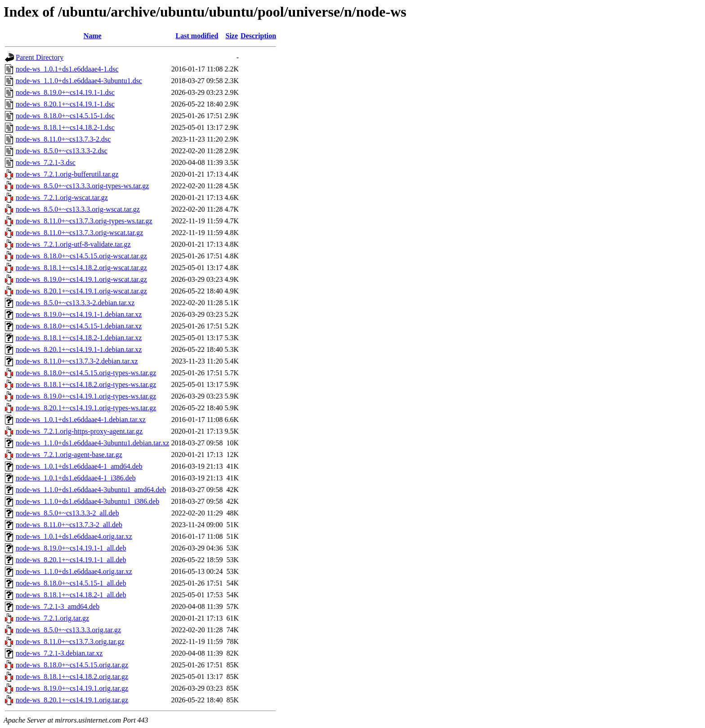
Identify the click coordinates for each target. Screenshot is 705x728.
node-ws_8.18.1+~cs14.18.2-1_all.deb (71, 595)
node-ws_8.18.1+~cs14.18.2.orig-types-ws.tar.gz (86, 384)
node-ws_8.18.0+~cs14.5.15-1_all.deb (71, 583)
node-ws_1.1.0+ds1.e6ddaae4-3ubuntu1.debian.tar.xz (92, 443)
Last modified (197, 36)
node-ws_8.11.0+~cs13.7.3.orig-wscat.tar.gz (79, 233)
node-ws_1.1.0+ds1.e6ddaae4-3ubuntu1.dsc (79, 81)
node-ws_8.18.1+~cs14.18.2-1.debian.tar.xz (79, 338)
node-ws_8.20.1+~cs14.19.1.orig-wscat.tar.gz (81, 291)
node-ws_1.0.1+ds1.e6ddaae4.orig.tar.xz (74, 536)
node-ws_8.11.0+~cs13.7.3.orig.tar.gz (70, 641)
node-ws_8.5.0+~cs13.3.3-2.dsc (62, 151)
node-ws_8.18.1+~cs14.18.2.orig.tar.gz (72, 677)
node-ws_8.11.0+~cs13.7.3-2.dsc (63, 139)
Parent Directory (40, 57)
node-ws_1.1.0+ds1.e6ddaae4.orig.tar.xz (74, 571)
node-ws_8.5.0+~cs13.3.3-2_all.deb (67, 513)
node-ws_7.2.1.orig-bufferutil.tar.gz (67, 174)
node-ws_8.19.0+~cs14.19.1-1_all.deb (71, 548)
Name (93, 36)
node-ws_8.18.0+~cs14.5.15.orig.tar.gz (72, 665)
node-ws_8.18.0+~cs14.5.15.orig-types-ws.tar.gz (86, 373)
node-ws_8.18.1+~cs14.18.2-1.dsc (65, 127)
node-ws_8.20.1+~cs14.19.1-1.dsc (65, 104)
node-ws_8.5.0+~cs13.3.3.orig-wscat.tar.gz (78, 209)
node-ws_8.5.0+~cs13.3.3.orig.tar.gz (68, 630)
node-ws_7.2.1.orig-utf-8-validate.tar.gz (73, 244)
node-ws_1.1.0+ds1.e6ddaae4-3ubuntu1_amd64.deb (91, 490)
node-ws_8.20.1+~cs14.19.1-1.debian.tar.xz (79, 349)
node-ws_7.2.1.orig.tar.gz (52, 618)
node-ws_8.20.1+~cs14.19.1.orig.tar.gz (72, 700)
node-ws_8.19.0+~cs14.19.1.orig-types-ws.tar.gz (86, 396)
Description (258, 36)
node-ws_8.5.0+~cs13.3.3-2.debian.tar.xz (75, 303)
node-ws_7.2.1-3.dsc (46, 162)
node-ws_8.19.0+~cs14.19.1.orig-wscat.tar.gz (81, 279)
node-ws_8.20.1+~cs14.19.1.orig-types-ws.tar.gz (86, 408)
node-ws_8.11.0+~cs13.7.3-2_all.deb (69, 525)
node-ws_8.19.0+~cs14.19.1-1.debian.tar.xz (79, 314)
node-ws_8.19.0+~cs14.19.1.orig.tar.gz (72, 688)
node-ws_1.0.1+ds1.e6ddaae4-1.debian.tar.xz (81, 419)
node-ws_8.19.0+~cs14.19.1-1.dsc (65, 92)
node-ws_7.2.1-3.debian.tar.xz (59, 653)
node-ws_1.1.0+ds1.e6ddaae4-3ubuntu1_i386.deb (87, 501)
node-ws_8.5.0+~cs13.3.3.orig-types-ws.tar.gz (82, 186)
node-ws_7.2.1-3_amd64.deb (58, 606)
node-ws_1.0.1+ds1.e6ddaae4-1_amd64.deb (79, 466)
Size (232, 36)
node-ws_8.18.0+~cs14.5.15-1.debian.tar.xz (79, 326)
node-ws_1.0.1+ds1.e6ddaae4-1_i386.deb (76, 478)
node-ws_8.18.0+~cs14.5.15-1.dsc (65, 116)
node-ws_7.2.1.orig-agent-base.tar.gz (69, 455)
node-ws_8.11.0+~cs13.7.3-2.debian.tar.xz (77, 361)
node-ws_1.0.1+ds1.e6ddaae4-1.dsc (67, 69)
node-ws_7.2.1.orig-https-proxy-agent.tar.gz (79, 431)
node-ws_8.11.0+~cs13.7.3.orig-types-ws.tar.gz (84, 221)
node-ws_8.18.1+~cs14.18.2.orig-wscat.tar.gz (81, 268)
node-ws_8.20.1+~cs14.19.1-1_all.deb (71, 560)
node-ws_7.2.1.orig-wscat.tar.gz (62, 198)
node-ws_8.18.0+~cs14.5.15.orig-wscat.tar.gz (81, 256)
